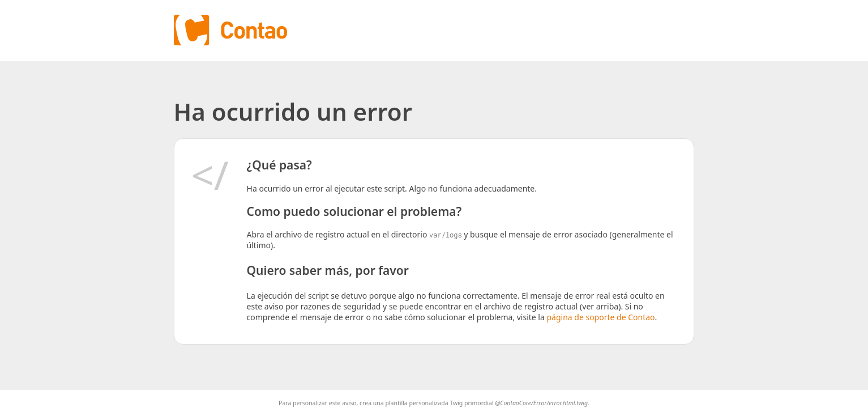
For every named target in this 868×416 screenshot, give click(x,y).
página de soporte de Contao (600, 317)
